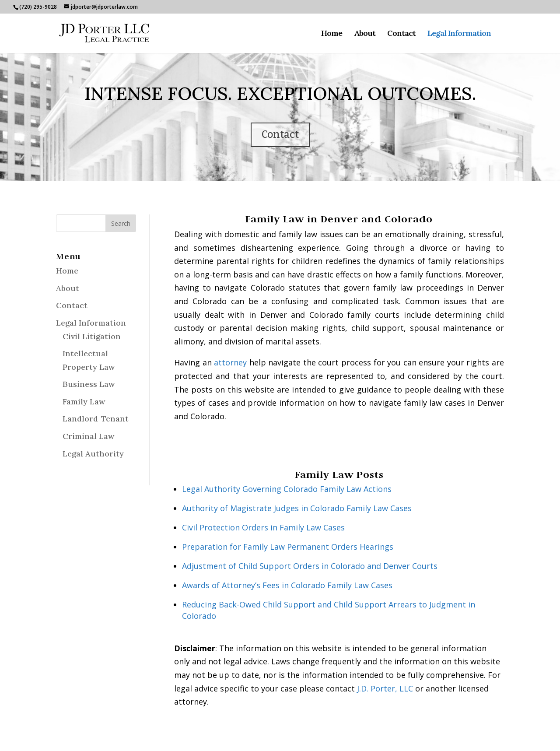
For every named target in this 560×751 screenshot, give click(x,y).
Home (332, 34)
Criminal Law (88, 436)
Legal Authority (93, 454)
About (365, 34)
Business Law (89, 384)
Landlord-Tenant (96, 419)
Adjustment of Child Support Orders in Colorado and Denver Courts (310, 566)
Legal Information (459, 34)
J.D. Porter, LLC (385, 688)
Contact (401, 34)
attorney (230, 362)
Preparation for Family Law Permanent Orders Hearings (288, 547)
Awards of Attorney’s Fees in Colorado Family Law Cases (287, 585)
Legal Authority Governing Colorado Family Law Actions (287, 489)
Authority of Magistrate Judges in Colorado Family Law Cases (297, 508)
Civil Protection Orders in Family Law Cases (263, 527)
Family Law (84, 402)
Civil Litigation (92, 336)
